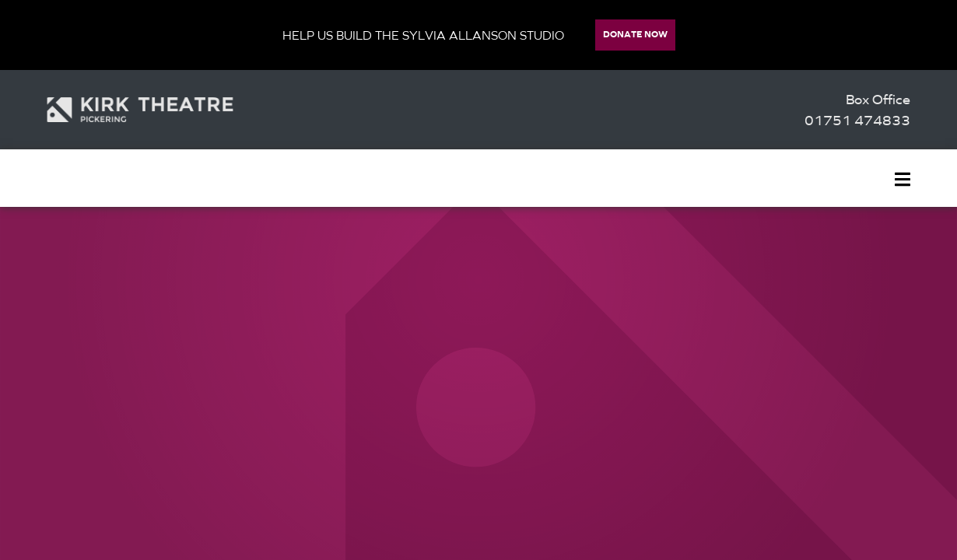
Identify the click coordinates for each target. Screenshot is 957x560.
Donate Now (635, 34)
